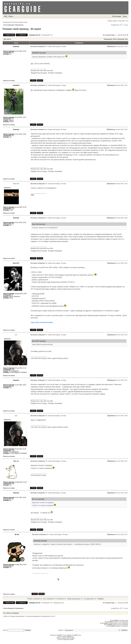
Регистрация (117, 16)
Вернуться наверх (9, 81)
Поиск (11, 16)
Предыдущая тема (110, 39)
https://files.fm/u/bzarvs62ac (42, 322)
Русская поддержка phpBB (65, 639)
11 (121, 35)
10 (119, 35)
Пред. (113, 35)
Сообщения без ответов (10, 22)
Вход (125, 16)
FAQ (6, 16)
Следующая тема (122, 39)
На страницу (107, 35)
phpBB (59, 635)
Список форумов (9, 25)
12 (123, 35)
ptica (62, 603)
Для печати (7, 39)
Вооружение (19, 25)
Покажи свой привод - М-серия (22, 29)
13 (125, 35)
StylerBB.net (70, 637)
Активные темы (23, 22)
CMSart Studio (70, 638)
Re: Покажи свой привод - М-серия (56, 47)
